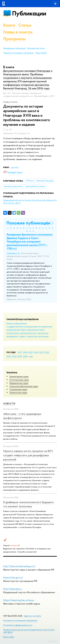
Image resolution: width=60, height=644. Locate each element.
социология (32, 336)
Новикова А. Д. (13, 253)
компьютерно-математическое (21, 333)
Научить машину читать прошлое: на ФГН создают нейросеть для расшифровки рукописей (28, 455)
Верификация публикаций (14, 48)
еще (31, 356)
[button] (8, 228)
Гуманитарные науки (19, 376)
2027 (20, 352)
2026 (25, 352)
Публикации (29, 13)
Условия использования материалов (20, 620)
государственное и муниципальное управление (29, 326)
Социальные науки (18, 389)
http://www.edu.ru (13, 589)
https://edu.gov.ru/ (13, 577)
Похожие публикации (28, 223)
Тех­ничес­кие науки (18, 392)
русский (15, 167)
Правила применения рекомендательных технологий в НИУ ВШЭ (29, 631)
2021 (9, 356)
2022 (47, 352)
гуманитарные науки (16, 330)
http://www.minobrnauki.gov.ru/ (19, 566)
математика (43, 333)
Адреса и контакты (32, 616)
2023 (42, 352)
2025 (30, 352)
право (22, 336)
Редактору (53, 641)
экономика (43, 336)
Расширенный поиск (36, 48)
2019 (20, 356)
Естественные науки (19, 380)
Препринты (14, 39)
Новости (9, 404)
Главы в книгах (18, 32)
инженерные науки (35, 330)
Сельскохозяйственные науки (24, 386)
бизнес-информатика (17, 323)
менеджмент (12, 336)
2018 (25, 356)
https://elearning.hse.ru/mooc (19, 600)
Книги (9, 25)
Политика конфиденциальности (18, 625)
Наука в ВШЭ (41, 53)
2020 (14, 356)
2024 (36, 352)
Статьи (25, 25)
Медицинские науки (19, 383)
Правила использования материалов (19, 53)
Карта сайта (9, 637)
